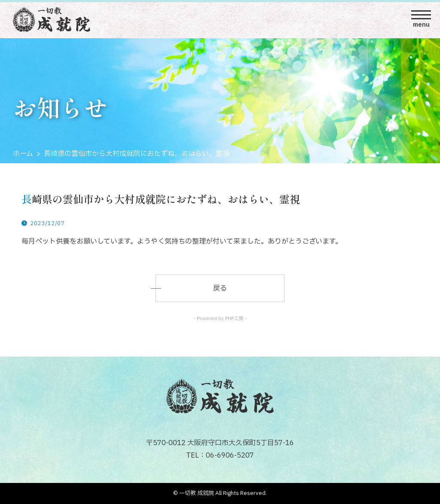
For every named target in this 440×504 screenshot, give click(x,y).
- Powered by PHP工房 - (220, 319)
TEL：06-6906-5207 (220, 455)
